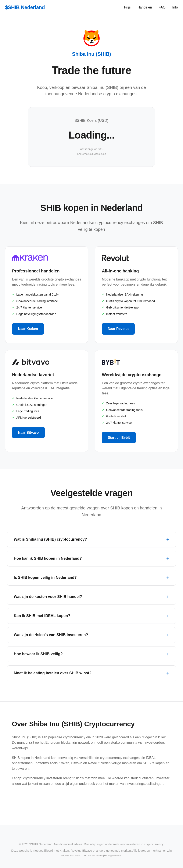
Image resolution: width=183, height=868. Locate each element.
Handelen (145, 7)
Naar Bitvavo (28, 433)
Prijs (127, 7)
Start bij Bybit (119, 438)
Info (175, 7)
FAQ (162, 7)
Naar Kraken (28, 329)
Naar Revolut (118, 329)
